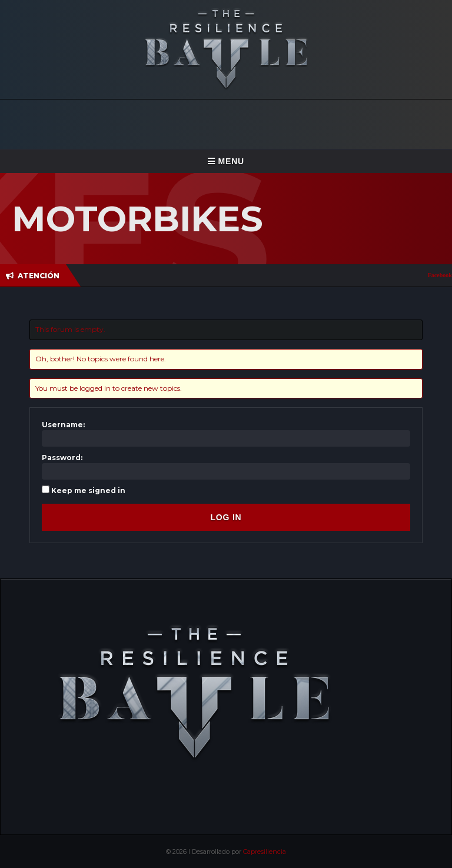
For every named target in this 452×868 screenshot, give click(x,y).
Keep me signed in (88, 490)
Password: (62, 458)
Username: (63, 425)
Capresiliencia (265, 852)
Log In (226, 517)
